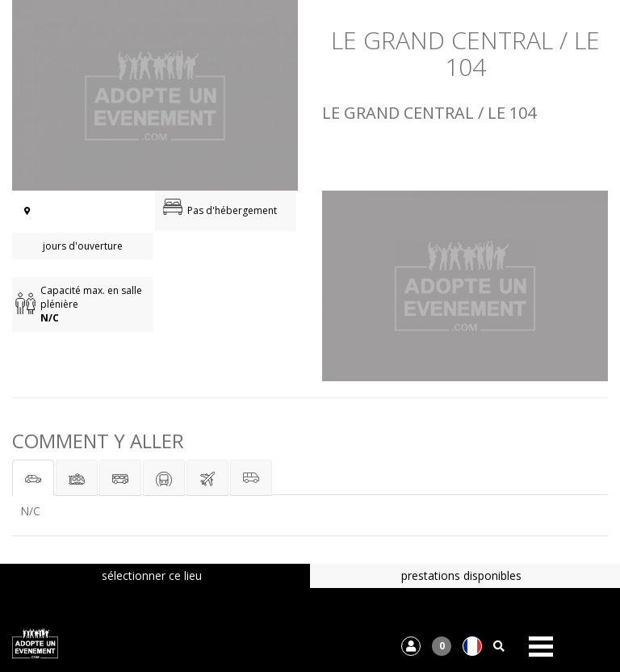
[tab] (33, 478)
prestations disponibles (461, 575)
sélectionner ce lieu (152, 575)
